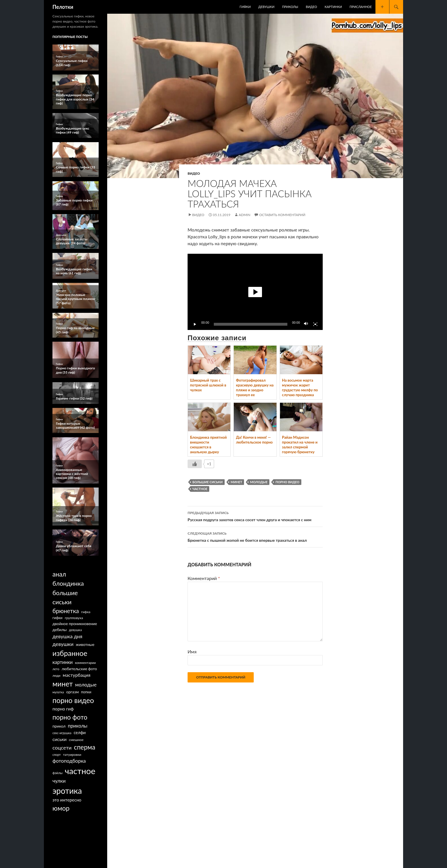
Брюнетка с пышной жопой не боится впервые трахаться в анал (255, 536)
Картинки (333, 7)
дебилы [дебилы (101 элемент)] (60, 630)
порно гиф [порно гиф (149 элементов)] (63, 709)
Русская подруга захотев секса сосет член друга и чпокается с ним (255, 516)
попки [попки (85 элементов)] (86, 692)
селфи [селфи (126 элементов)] (80, 732)
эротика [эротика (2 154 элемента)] (67, 791)
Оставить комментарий (282, 215)
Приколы (290, 7)
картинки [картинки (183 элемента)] (63, 662)
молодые (259, 482)
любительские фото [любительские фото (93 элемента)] (79, 669)
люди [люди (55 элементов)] (56, 675)
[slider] (251, 324)
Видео (311, 7)
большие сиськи (208, 482)
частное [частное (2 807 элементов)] (80, 771)
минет (236, 482)
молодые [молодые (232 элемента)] (86, 685)
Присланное (361, 7)
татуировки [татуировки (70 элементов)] (72, 755)
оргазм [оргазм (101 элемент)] (72, 692)
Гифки (245, 7)
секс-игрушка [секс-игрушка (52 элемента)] (62, 733)
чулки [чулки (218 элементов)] (59, 781)
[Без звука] (306, 324)
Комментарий (204, 578)
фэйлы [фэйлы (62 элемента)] (57, 773)
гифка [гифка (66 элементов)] (86, 612)
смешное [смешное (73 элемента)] (76, 740)
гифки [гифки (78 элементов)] (57, 618)
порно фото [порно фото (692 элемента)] (70, 717)
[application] (255, 292)
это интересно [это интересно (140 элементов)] (67, 800)
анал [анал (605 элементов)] (59, 574)
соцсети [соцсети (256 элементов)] (62, 748)
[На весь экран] (315, 324)
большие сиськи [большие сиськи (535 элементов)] (65, 597)
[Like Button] (195, 464)
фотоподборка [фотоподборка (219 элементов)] (69, 761)
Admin (244, 215)
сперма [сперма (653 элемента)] (85, 747)
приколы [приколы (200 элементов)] (78, 726)
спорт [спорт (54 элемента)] (57, 755)
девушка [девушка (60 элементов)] (75, 630)
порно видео (287, 482)
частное (200, 489)
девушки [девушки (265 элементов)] (63, 644)
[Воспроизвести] (195, 324)
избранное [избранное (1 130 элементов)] (70, 653)
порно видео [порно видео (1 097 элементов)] (73, 700)
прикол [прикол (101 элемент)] (59, 726)
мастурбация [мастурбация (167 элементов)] (77, 675)
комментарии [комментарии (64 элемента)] (85, 663)
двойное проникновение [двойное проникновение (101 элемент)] (75, 624)
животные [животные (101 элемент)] (85, 644)
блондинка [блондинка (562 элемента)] (68, 583)
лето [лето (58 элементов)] (56, 669)
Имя (192, 651)
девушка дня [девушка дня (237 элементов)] (67, 636)
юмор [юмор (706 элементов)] (61, 808)
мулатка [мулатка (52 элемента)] (58, 692)
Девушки (266, 7)
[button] (255, 292)
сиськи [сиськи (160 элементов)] (59, 739)
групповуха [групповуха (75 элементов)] (74, 618)
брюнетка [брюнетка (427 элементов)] (66, 611)
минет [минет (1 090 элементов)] (63, 684)
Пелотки (63, 7)
